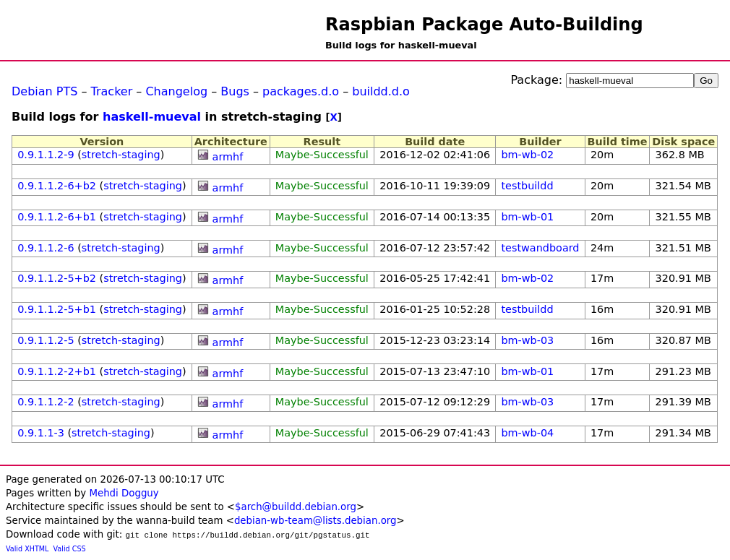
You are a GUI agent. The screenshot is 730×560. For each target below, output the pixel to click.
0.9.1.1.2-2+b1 (57, 371)
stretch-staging (121, 155)
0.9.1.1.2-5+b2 (57, 278)
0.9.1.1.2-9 (46, 155)
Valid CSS (70, 549)
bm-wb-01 (527, 217)
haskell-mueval (152, 117)
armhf (228, 157)
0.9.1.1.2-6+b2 (57, 186)
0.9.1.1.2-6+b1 (57, 217)
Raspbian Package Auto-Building (484, 25)
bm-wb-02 (527, 155)
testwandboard (540, 248)
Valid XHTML (27, 549)
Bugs (235, 91)
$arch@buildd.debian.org (296, 507)
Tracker (112, 91)
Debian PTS (44, 91)
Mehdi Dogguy (124, 493)
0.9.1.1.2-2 (46, 402)
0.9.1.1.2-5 (46, 340)
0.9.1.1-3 (41, 433)
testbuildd (527, 186)
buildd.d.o (381, 91)
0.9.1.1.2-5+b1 (57, 309)
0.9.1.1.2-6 (46, 248)
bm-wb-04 (527, 433)
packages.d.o (301, 91)
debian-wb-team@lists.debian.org (315, 521)
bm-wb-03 (527, 340)
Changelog (176, 91)
